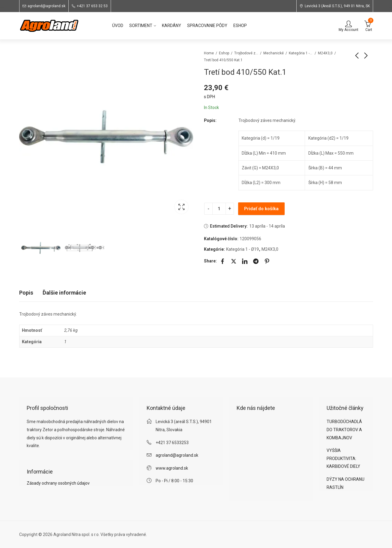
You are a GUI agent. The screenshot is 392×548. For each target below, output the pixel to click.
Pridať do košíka (261, 209)
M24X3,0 (325, 53)
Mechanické (274, 53)
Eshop (224, 53)
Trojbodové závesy (246, 53)
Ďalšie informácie (64, 293)
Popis (26, 293)
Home (209, 53)
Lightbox (181, 207)
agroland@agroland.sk (177, 455)
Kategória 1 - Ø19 (301, 53)
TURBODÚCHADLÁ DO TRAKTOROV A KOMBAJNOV (344, 430)
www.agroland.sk (172, 468)
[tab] (26, 293)
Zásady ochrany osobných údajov (58, 483)
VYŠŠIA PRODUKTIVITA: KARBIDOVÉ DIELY (343, 458)
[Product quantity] (219, 209)
